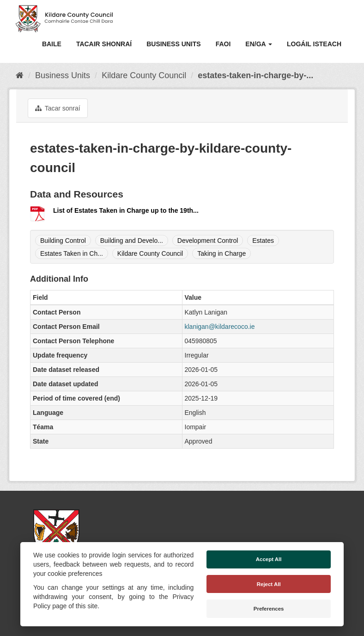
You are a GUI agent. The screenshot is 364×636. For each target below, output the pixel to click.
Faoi (223, 44)
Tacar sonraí (58, 108)
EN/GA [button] (259, 44)
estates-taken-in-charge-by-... (255, 75)
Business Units (173, 44)
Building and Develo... (132, 241)
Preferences (269, 609)
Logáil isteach (314, 44)
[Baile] (20, 75)
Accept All (269, 559)
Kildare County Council (144, 75)
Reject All (269, 584)
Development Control (208, 241)
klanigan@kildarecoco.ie (220, 327)
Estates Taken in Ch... (72, 253)
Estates (263, 241)
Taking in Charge (221, 253)
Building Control (63, 241)
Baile (52, 44)
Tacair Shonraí (104, 44)
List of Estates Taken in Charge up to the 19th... (126, 210)
